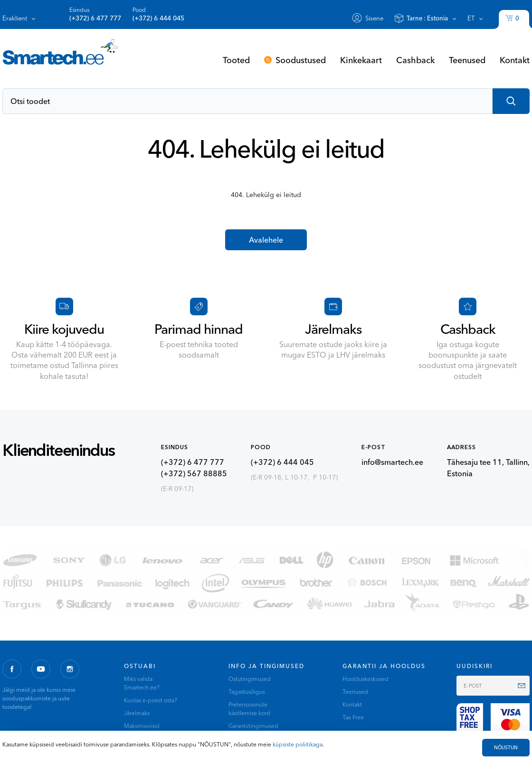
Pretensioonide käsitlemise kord (249, 709)
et (471, 18)
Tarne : (427, 18)
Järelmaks (137, 713)
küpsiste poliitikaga (298, 744)
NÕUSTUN (506, 748)
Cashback (415, 60)
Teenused (467, 60)
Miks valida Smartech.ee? (142, 683)
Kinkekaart (361, 60)
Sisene (374, 18)
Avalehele (266, 240)
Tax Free (353, 717)
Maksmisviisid (142, 726)
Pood (158, 14)
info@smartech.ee (392, 462)
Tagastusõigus (247, 692)
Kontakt (515, 60)
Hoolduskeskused (366, 679)
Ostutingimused (250, 679)
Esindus (95, 14)
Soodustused (301, 60)
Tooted (236, 60)
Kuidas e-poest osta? (151, 700)
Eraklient (15, 18)
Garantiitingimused (253, 726)
